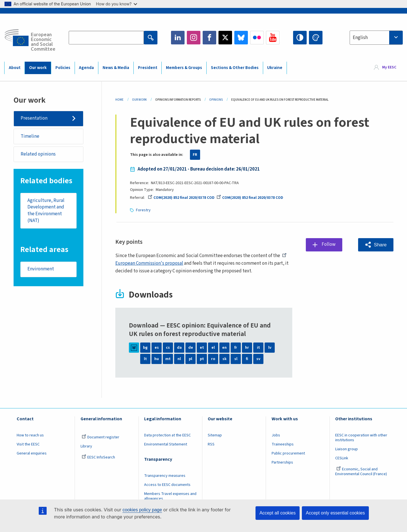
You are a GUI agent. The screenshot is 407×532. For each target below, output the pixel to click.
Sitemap (215, 435)
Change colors (316, 38)
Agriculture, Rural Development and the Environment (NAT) (46, 211)
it (258, 348)
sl (236, 359)
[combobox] (376, 38)
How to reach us (30, 435)
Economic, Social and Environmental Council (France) (361, 472)
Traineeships (283, 444)
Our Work (139, 100)
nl (179, 359)
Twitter (225, 38)
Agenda (86, 68)
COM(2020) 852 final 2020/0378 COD (181, 198)
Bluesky (241, 38)
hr (247, 348)
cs (168, 348)
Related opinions (38, 154)
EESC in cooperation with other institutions (361, 438)
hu (157, 359)
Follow (329, 245)
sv (258, 359)
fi (247, 359)
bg (145, 348)
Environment (41, 269)
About (15, 68)
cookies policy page (142, 510)
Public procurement (288, 453)
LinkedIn (178, 38)
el (213, 348)
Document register (100, 437)
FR (195, 155)
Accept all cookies (278, 513)
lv (270, 348)
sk (225, 359)
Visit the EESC (28, 444)
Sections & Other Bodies (235, 68)
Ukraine (275, 68)
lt (145, 359)
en (224, 348)
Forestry (143, 210)
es (157, 348)
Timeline (30, 136)
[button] (376, 245)
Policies (63, 68)
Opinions (216, 100)
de (191, 348)
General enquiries (32, 453)
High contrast (300, 38)
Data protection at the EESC (167, 435)
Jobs (276, 435)
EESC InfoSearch (98, 457)
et (202, 348)
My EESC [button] (389, 68)
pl (190, 359)
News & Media (116, 68)
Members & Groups (184, 68)
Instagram (194, 38)
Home (119, 100)
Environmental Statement (166, 444)
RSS (211, 444)
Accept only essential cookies (335, 513)
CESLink (342, 458)
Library (86, 446)
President (148, 68)
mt (168, 359)
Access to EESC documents (167, 485)
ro (213, 359)
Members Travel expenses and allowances (170, 496)
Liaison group (347, 449)
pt (202, 359)
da (179, 348)
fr (236, 348)
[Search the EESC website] (106, 38)
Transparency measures (165, 476)
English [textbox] (360, 38)
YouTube (273, 38)
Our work (38, 68)
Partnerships (282, 462)
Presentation (34, 118)
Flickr (257, 38)
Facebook (209, 38)
